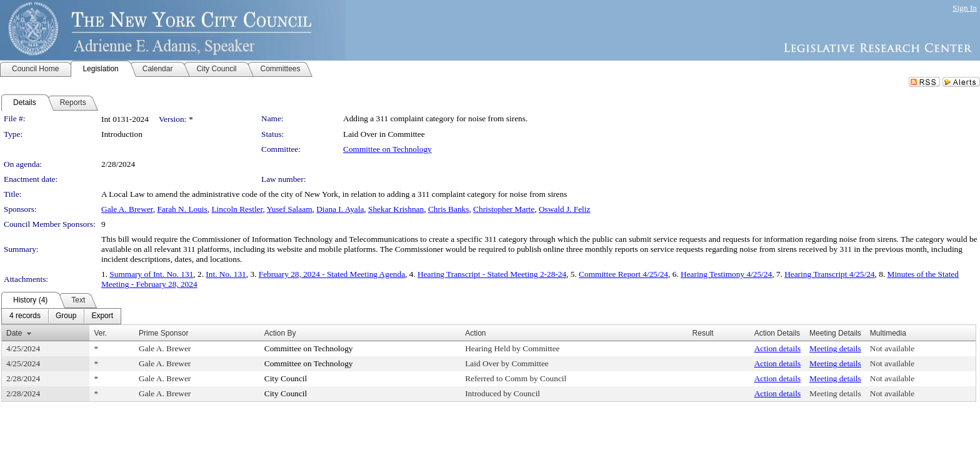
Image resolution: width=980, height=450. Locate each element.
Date (14, 333)
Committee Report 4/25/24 (623, 274)
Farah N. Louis (182, 209)
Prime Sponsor (163, 333)
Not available (892, 348)
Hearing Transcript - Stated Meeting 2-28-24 (492, 274)
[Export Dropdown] (102, 316)
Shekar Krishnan (396, 209)
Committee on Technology (387, 149)
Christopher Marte (504, 209)
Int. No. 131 (226, 274)
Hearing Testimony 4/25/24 (726, 274)
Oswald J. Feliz (565, 209)
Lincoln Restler (237, 209)
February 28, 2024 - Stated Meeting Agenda (332, 274)
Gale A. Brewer (127, 209)
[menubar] (61, 316)
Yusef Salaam (290, 209)
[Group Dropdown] (66, 316)
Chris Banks (449, 209)
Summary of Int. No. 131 (151, 274)
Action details (777, 348)
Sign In (965, 8)
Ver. (100, 333)
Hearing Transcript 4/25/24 (829, 274)
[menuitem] (25, 316)
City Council (286, 378)
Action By (280, 333)
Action (475, 333)
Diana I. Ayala (340, 209)
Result (703, 333)
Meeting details (835, 348)
